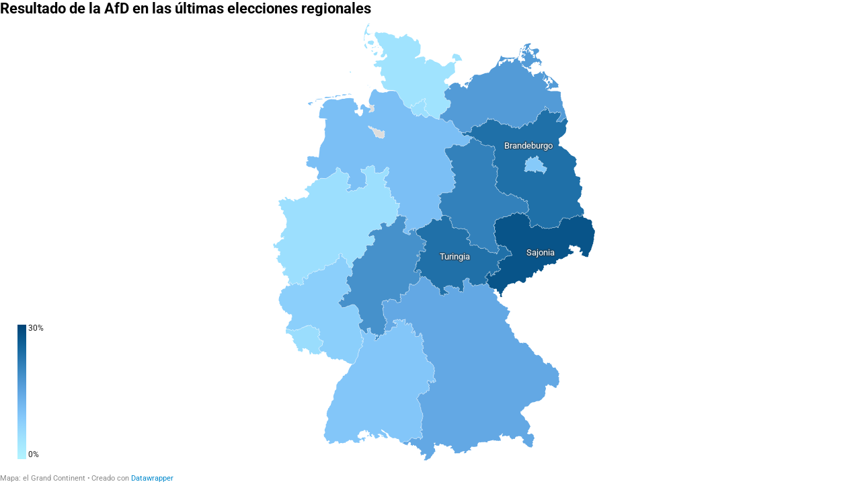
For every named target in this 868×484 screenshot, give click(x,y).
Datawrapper (152, 478)
